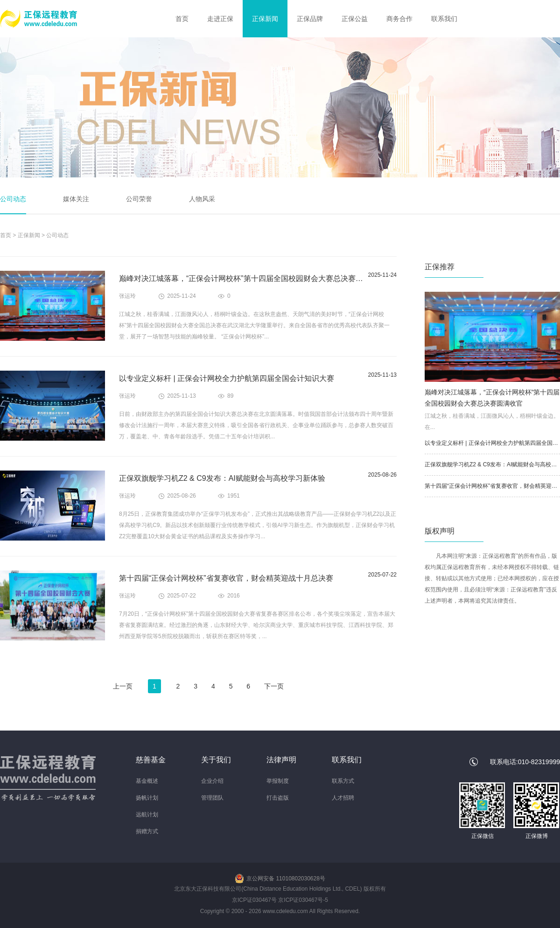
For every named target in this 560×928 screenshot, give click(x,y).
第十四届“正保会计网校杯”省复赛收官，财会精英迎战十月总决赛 (226, 578)
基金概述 (147, 781)
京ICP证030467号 (254, 900)
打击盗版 (278, 798)
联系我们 (444, 19)
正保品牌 (310, 19)
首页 (182, 19)
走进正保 (220, 19)
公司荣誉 (139, 199)
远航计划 (147, 815)
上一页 (123, 686)
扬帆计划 (147, 798)
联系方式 (343, 781)
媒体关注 (76, 199)
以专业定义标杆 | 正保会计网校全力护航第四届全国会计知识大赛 (227, 378)
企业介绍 (212, 781)
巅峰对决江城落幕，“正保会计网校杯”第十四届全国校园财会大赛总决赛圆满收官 (252, 278)
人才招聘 (343, 798)
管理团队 (212, 798)
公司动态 (13, 199)
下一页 (274, 686)
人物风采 (202, 199)
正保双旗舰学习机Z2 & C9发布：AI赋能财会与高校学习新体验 (222, 478)
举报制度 (278, 781)
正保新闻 (265, 19)
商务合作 (399, 19)
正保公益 (355, 19)
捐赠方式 (147, 831)
